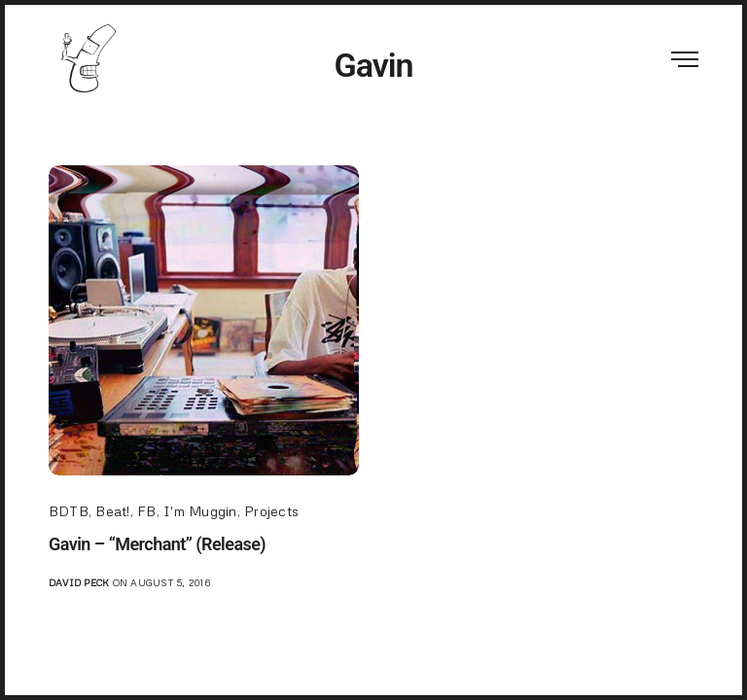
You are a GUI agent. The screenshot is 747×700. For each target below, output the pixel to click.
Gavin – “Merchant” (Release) (157, 544)
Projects (271, 511)
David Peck (79, 582)
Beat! (112, 511)
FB (146, 511)
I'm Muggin (200, 511)
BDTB (69, 511)
